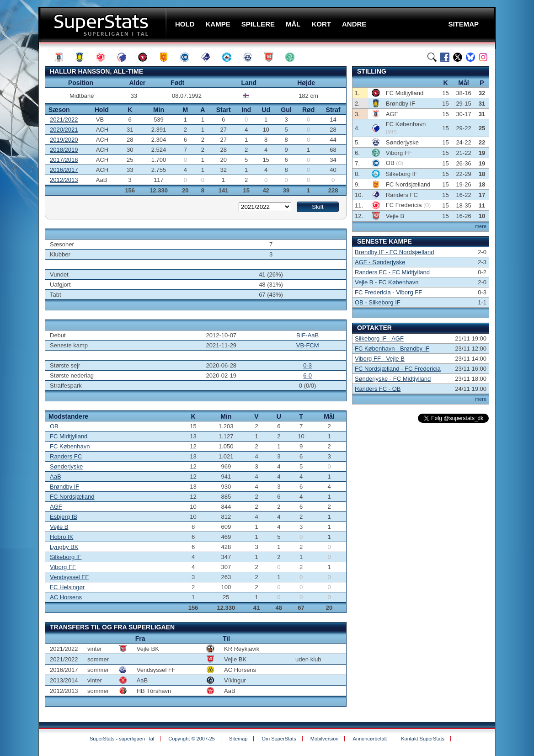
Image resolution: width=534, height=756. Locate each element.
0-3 (307, 365)
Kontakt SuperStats (423, 739)
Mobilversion (325, 739)
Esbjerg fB (64, 517)
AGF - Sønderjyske (380, 262)
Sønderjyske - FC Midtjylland (393, 379)
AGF (56, 507)
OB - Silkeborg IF (378, 302)
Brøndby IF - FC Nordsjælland (394, 252)
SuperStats (104, 24)
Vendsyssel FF (69, 577)
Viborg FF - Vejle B (380, 359)
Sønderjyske (66, 466)
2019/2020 (64, 140)
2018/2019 (64, 150)
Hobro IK (61, 537)
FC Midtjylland (69, 436)
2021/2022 (64, 120)
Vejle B (59, 527)
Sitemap (238, 739)
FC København (70, 446)
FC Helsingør (67, 587)
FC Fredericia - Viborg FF (388, 292)
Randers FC (66, 456)
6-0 (307, 375)
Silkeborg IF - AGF (379, 338)
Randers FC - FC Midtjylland (392, 272)
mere (481, 226)
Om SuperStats (279, 739)
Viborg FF (63, 567)
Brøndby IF (64, 487)
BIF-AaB (307, 335)
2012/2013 (64, 180)
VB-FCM (308, 345)
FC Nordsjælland (72, 497)
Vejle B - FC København (387, 282)
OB (54, 426)
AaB (56, 476)
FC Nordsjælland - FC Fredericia (398, 369)
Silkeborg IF (66, 557)
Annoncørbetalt (370, 739)
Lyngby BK (64, 547)
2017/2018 (64, 160)
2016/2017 (64, 170)
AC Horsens (66, 597)
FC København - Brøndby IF (392, 349)
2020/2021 (64, 130)
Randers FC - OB (378, 389)
